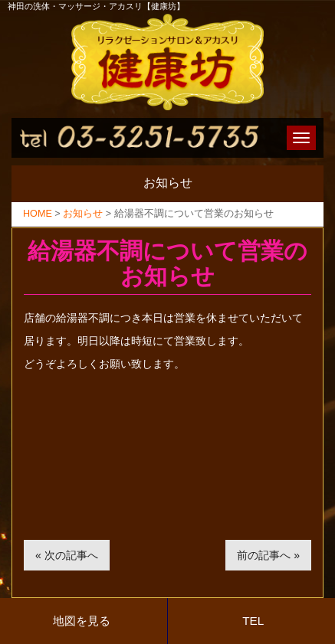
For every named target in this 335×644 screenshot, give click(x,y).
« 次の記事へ (67, 555)
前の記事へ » (268, 555)
